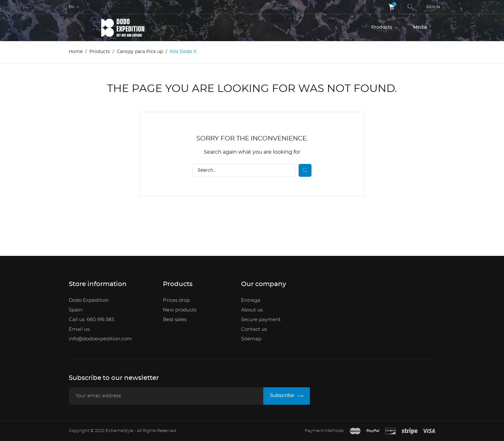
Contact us (254, 329)
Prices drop (176, 300)
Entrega (251, 300)
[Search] (244, 170)
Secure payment (261, 320)
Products (382, 27)
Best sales (175, 320)
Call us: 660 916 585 (91, 320)
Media (420, 27)
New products (180, 310)
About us (252, 310)
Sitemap (251, 339)
